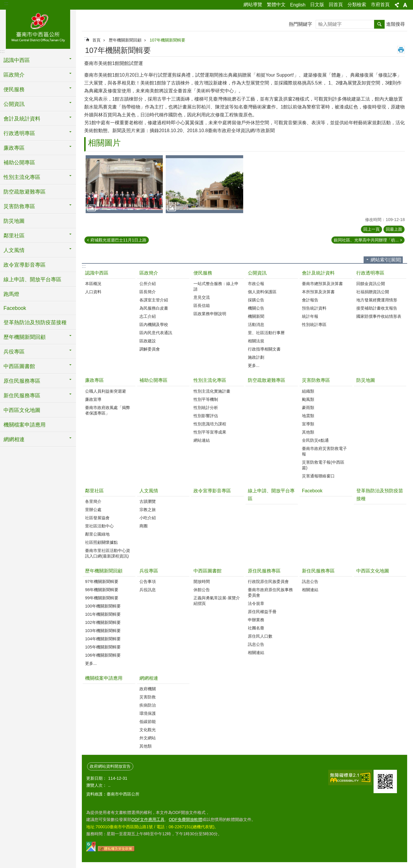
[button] (124, 184)
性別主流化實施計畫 (212, 391)
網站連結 (202, 440)
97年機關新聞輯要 (102, 581)
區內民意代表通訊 (156, 333)
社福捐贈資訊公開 (373, 292)
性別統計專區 (314, 325)
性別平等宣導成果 (210, 432)
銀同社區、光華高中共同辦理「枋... (366, 240)
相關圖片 (104, 143)
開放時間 (202, 581)
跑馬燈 (11, 294)
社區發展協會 (97, 518)
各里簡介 (93, 501)
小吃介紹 (148, 518)
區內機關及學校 (154, 325)
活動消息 (256, 325)
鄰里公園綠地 (97, 534)
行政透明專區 (370, 273)
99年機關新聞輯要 (102, 598)
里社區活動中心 (99, 526)
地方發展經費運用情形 (377, 300)
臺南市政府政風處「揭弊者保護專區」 (108, 410)
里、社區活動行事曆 (266, 333)
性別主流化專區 (210, 380)
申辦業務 (256, 620)
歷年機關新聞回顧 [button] (25, 337)
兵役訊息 (148, 590)
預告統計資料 (314, 308)
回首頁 (336, 5)
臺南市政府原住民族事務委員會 (270, 592)
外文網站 (148, 738)
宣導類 (308, 424)
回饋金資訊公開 (371, 284)
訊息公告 (256, 644)
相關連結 (256, 653)
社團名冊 (256, 628)
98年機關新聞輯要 (102, 590)
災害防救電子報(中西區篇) (323, 465)
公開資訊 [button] (14, 104)
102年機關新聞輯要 (103, 622)
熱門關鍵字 (300, 24)
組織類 (308, 391)
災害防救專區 (316, 380)
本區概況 (93, 284)
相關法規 (256, 341)
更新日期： (96, 778)
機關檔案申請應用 (25, 425)
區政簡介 (149, 273)
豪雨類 (308, 408)
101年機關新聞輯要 (103, 614)
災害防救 (148, 697)
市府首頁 (380, 5)
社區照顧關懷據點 (101, 542)
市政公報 (256, 284)
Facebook (15, 308)
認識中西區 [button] (17, 60)
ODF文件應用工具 (148, 819)
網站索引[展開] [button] (386, 260)
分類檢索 (357, 5)
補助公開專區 (19, 163)
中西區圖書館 (208, 571)
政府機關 (148, 689)
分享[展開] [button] (397, 5)
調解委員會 (150, 349)
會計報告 (310, 300)
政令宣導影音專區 (25, 265)
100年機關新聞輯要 (103, 606)
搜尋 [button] (379, 24)
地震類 (308, 416)
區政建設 (148, 341)
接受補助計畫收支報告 (377, 308)
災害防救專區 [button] (19, 206)
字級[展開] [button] (405, 5)
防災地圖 (14, 221)
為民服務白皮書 (154, 308)
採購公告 (256, 300)
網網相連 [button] (14, 439)
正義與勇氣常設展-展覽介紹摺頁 (217, 601)
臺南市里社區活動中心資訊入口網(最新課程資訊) (108, 553)
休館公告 (202, 590)
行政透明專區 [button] (19, 133)
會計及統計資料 (318, 273)
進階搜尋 (395, 24)
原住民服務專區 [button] (22, 381)
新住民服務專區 (318, 571)
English (298, 5)
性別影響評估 (206, 416)
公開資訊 (257, 273)
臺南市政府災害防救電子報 (324, 451)
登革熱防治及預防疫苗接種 (35, 322)
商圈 (144, 526)
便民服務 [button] (14, 89)
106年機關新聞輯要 (103, 655)
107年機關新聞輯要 (167, 40)
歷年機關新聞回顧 (125, 40)
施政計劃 (256, 357)
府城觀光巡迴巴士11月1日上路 (118, 240)
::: (6, 3)
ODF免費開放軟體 (185, 819)
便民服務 (203, 273)
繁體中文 (276, 5)
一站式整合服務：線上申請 (216, 286)
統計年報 (310, 316)
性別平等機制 (206, 399)
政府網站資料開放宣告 (110, 766)
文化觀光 (148, 730)
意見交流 (202, 297)
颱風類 (308, 399)
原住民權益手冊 (262, 612)
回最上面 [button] (394, 229)
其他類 (308, 432)
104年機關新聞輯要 (103, 639)
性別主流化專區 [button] (22, 177)
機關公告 (256, 308)
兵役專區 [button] (14, 352)
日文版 (317, 5)
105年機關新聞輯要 (103, 647)
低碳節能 (148, 722)
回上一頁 (371, 229)
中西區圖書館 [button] (19, 366)
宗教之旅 (148, 510)
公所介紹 (148, 284)
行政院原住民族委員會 (268, 581)
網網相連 (149, 678)
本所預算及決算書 (318, 292)
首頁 (96, 40)
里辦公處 (93, 510)
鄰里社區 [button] (14, 236)
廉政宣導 (93, 399)
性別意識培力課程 (210, 424)
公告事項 (148, 581)
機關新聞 (256, 316)
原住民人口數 (260, 636)
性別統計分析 (206, 408)
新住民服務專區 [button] (22, 396)
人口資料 (93, 292)
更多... (254, 365)
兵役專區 (149, 571)
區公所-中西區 (38, 28)
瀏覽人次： (96, 785)
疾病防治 (148, 705)
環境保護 (148, 713)
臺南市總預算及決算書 (322, 284)
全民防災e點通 (315, 440)
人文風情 (149, 491)
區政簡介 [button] (14, 75)
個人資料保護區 (262, 292)
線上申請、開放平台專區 (32, 279)
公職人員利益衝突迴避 (106, 391)
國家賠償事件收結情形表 (379, 316)
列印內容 (401, 50)
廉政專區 (94, 380)
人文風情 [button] (14, 250)
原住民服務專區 (264, 571)
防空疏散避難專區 (25, 192)
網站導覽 (253, 5)
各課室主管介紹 (154, 300)
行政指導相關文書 (264, 349)
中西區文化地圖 (22, 410)
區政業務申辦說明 (210, 314)
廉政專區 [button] (14, 148)
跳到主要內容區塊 (3, 3)
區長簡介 (148, 292)
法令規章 (256, 603)
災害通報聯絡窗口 (318, 476)
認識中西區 (97, 273)
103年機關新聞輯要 (103, 631)
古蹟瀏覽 (148, 501)
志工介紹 (148, 316)
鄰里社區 (94, 491)
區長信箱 (202, 306)
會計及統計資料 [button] (22, 119)
